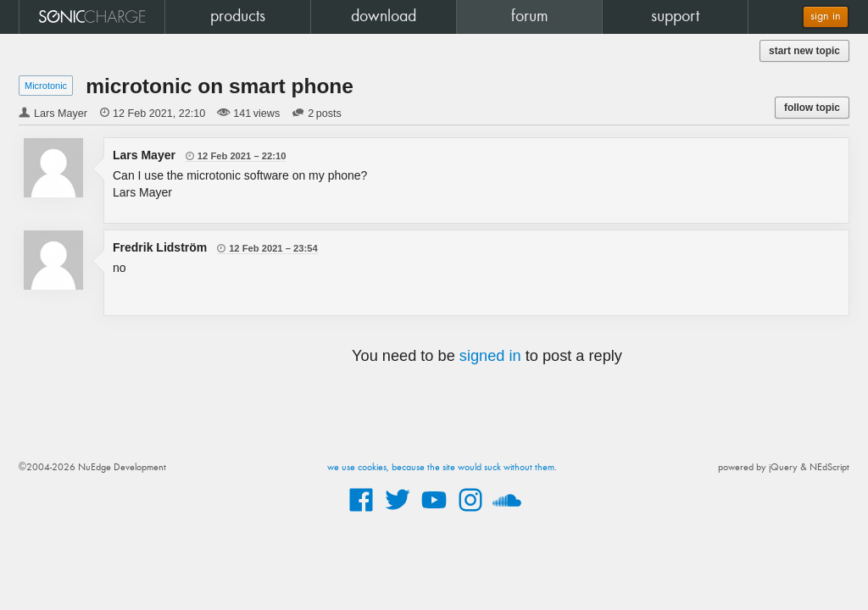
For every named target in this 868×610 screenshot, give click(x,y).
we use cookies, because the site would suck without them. (442, 468)
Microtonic (46, 86)
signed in (490, 356)
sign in (826, 17)
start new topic (804, 51)
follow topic (812, 108)
